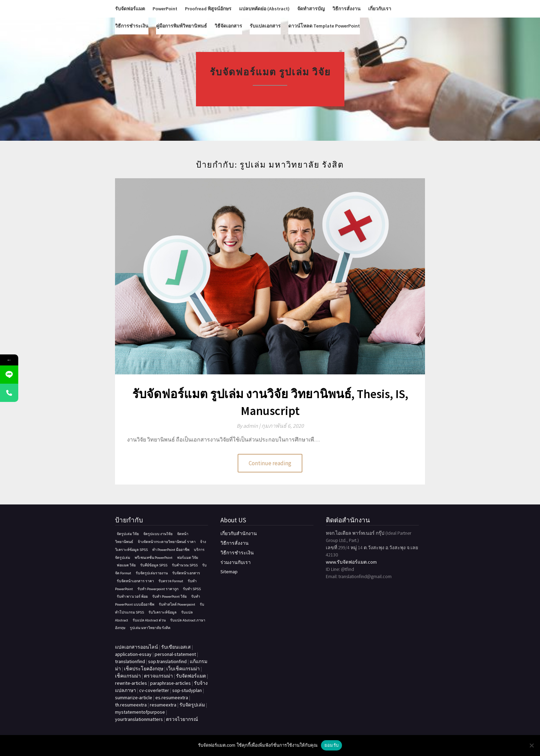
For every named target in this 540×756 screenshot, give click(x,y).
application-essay (133, 654)
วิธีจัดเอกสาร (228, 26)
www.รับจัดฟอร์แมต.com (351, 562)
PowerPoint (165, 9)
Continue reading (270, 463)
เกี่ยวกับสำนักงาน (239, 533)
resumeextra (163, 705)
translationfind (130, 661)
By (249, 426)
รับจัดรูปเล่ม (192, 705)
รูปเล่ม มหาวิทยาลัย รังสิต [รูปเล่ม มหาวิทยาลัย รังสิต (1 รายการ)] (150, 628)
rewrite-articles (131, 683)
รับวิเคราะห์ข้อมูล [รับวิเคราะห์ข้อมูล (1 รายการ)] (163, 612)
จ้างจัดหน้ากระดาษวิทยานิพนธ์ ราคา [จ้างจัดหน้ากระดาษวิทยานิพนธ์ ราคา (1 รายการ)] (167, 542)
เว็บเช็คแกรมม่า (183, 669)
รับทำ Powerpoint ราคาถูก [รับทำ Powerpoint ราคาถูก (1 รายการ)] (158, 589)
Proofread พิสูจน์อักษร (208, 9)
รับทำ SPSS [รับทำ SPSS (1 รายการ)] (192, 589)
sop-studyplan (187, 690)
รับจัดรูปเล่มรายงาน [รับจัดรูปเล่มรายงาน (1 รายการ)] (152, 573)
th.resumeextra (131, 705)
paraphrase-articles (170, 683)
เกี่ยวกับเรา (380, 9)
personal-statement (175, 654)
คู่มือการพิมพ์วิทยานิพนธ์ (181, 26)
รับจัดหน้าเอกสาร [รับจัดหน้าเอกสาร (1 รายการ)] (186, 573)
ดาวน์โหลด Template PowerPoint (324, 26)
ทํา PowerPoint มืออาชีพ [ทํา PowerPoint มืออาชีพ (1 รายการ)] (171, 550)
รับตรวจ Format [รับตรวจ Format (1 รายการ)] (171, 581)
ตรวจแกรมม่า (158, 676)
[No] (531, 745)
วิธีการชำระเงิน (132, 26)
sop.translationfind (167, 661)
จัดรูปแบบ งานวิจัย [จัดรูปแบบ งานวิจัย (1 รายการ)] (158, 534)
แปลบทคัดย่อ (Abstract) (264, 9)
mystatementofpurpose (140, 712)
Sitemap (229, 572)
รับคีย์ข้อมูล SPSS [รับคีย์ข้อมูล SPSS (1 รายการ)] (154, 565)
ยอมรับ (331, 745)
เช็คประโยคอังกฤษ (144, 669)
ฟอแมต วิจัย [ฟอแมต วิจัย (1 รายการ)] (126, 565)
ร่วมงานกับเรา (236, 562)
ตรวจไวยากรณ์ (182, 719)
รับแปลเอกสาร (265, 26)
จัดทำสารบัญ (311, 9)
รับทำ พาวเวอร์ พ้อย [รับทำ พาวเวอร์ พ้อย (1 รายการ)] (132, 597)
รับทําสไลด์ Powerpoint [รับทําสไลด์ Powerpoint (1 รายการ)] (177, 604)
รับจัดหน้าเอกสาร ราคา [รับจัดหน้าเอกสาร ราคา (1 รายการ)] (135, 581)
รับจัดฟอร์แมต (130, 9)
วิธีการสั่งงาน (346, 9)
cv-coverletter (154, 690)
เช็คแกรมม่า (128, 676)
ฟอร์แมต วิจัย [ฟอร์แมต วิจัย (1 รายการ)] (188, 558)
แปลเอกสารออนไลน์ (137, 647)
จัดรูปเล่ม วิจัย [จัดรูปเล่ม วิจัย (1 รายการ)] (128, 534)
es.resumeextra (172, 698)
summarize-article (134, 698)
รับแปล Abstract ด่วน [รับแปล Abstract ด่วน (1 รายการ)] (149, 620)
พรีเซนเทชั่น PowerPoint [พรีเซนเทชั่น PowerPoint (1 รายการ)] (154, 558)
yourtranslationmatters (139, 719)
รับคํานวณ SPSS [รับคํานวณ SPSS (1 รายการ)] (185, 565)
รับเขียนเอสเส (176, 647)
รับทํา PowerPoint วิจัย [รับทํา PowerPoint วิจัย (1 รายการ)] (169, 597)
